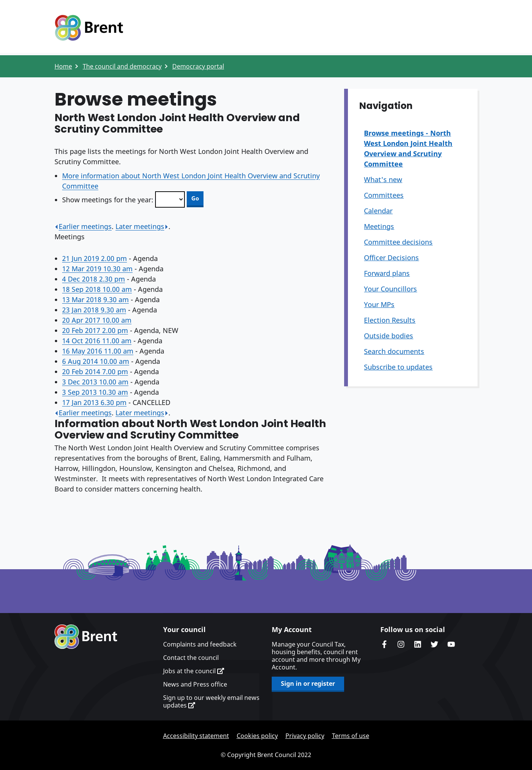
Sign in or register (308, 684)
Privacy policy (305, 736)
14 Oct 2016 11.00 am (97, 341)
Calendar (378, 211)
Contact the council (191, 658)
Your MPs (379, 304)
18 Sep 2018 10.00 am (97, 289)
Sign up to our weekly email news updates (211, 701)
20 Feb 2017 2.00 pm (95, 330)
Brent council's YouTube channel (451, 644)
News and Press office (195, 684)
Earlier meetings (83, 226)
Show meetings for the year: (108, 200)
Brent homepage (86, 637)
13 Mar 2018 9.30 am (95, 299)
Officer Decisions (391, 258)
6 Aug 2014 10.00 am (96, 361)
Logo (89, 28)
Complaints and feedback (200, 644)
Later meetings (142, 226)
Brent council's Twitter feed (434, 644)
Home (63, 66)
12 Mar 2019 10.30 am (97, 269)
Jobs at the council (194, 671)
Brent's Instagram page (401, 644)
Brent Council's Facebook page (384, 644)
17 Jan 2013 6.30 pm (94, 402)
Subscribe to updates (398, 367)
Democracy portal (198, 66)
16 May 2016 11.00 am (98, 351)
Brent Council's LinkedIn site (418, 644)
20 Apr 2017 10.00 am (97, 320)
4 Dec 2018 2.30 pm (94, 279)
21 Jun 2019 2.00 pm (95, 258)
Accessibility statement (196, 736)
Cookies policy (257, 736)
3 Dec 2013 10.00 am (95, 382)
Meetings (379, 226)
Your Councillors (390, 289)
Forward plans (387, 273)
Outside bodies (389, 336)
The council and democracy (122, 66)
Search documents (394, 351)
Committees (384, 195)
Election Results (390, 320)
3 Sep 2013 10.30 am (95, 392)
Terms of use (351, 736)
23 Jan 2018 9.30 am (94, 310)
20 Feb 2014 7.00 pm (95, 371)
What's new (383, 179)
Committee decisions (398, 242)
